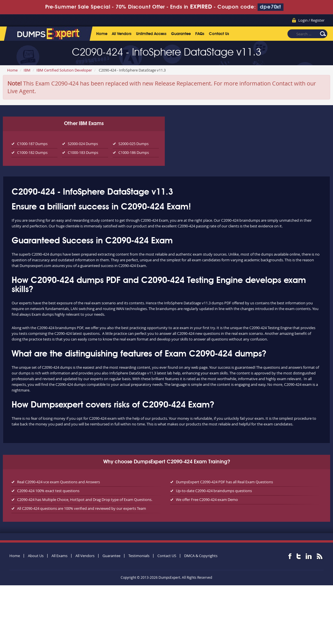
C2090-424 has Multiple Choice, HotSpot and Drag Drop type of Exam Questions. (85, 500)
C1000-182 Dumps (32, 152)
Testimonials (139, 556)
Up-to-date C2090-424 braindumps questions (214, 491)
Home (102, 34)
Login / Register (311, 20)
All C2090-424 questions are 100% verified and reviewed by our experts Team (82, 508)
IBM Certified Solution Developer (64, 70)
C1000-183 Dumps (83, 152)
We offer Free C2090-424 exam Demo (207, 500)
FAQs (200, 34)
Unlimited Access (151, 34)
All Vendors (122, 34)
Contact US (167, 556)
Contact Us (219, 34)
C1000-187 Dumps (32, 144)
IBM (27, 70)
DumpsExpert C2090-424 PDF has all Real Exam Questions (224, 482)
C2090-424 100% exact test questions (48, 491)
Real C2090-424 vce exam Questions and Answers (58, 482)
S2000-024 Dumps (83, 144)
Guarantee (181, 34)
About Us (36, 556)
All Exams (59, 556)
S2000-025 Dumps (133, 144)
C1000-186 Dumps (134, 152)
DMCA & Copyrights (201, 556)
